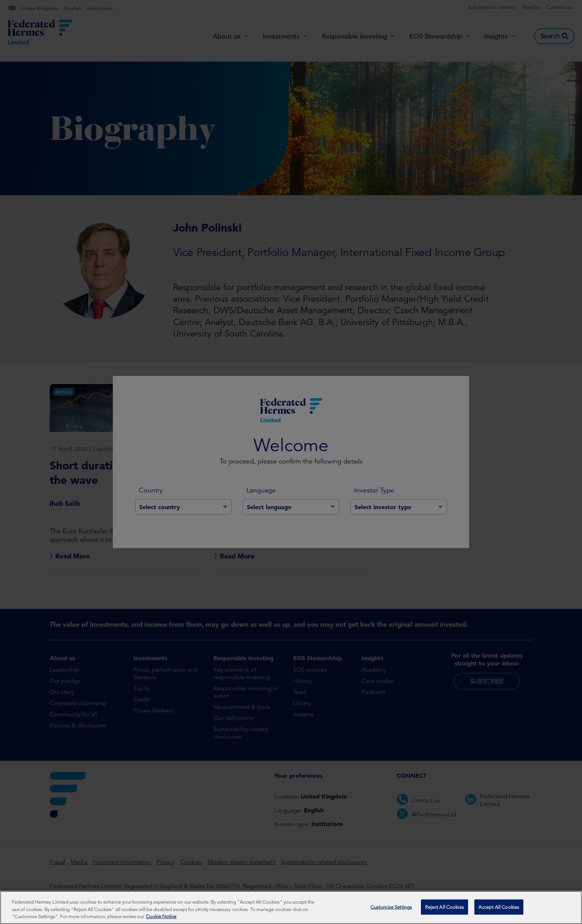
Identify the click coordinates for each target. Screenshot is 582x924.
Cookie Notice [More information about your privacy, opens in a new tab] (161, 917)
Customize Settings (391, 907)
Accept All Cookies (499, 907)
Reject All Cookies (444, 907)
